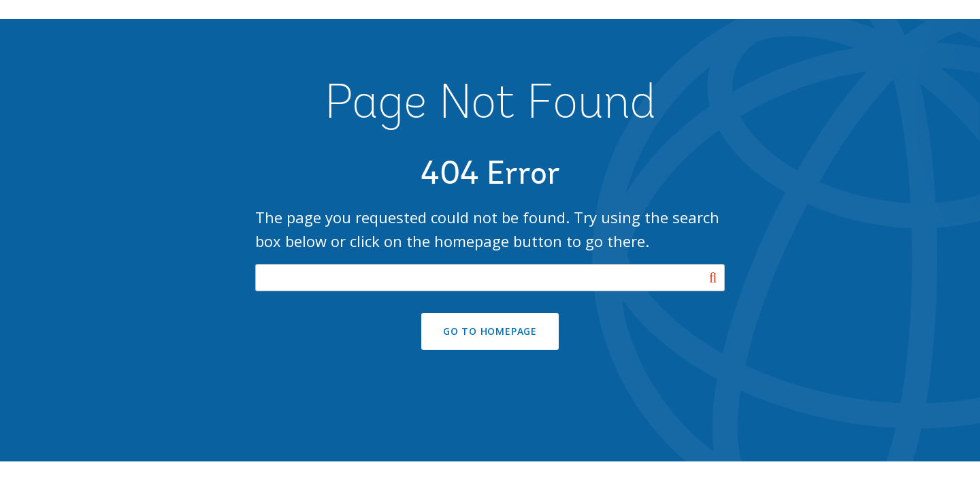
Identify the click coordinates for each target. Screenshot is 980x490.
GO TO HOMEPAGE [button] (490, 331)
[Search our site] (490, 278)
